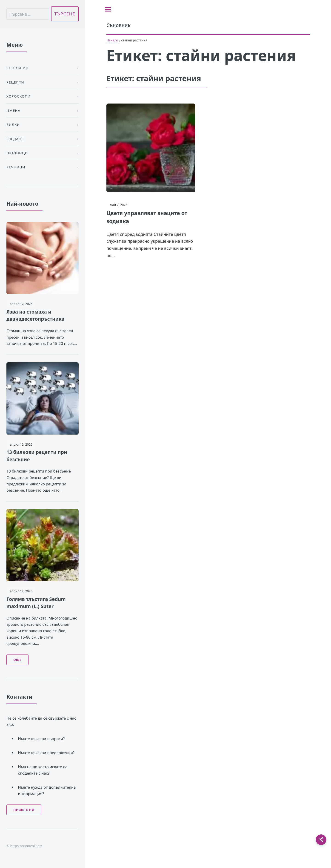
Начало (112, 40)
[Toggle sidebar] (108, 9)
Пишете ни (24, 810)
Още (17, 660)
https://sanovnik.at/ (26, 846)
